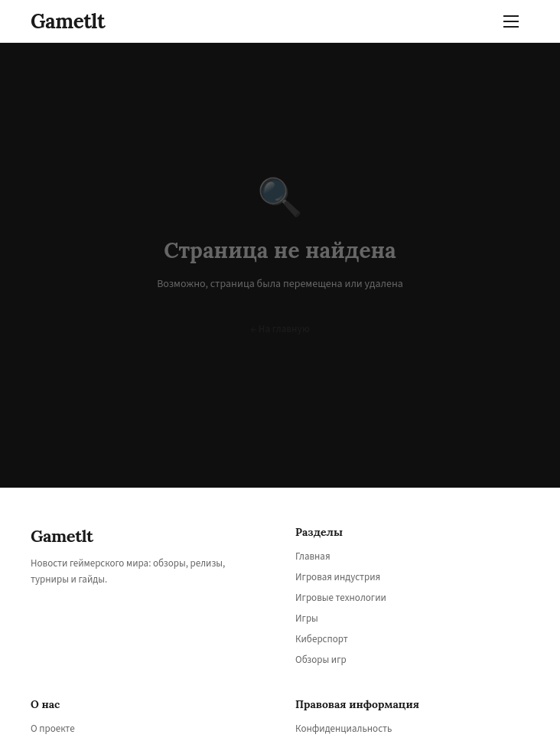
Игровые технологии (341, 598)
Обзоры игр (321, 660)
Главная (313, 557)
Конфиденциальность (343, 729)
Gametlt (68, 21)
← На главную (280, 329)
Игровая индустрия (338, 577)
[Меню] (514, 21)
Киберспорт (322, 639)
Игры (307, 619)
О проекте (53, 729)
